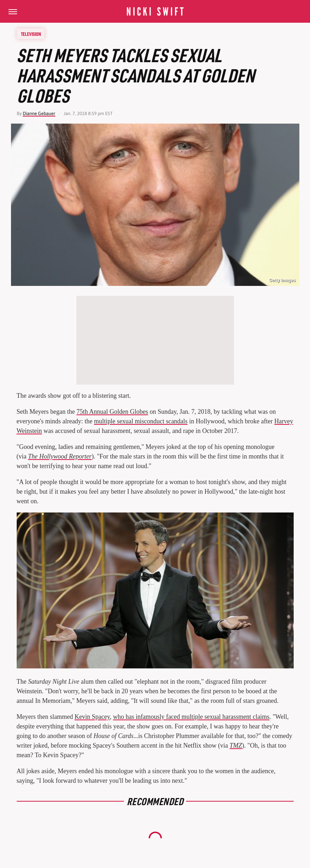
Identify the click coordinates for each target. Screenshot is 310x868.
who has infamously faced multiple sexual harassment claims (191, 717)
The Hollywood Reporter (60, 456)
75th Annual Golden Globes (112, 412)
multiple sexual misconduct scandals (141, 421)
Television (31, 34)
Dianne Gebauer (39, 113)
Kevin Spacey (92, 717)
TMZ (236, 745)
